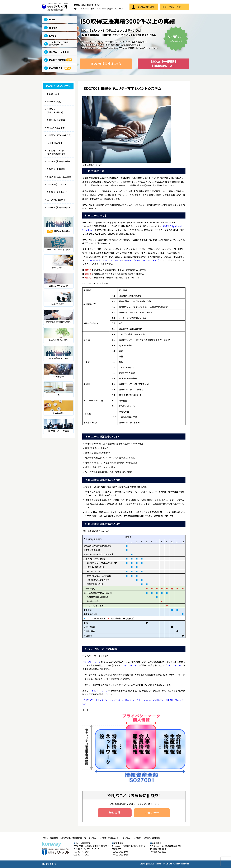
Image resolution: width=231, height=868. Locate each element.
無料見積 (115, 813)
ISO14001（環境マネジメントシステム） (142, 260)
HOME (45, 838)
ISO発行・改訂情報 (152, 838)
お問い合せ (152, 813)
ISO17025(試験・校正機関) (59, 177)
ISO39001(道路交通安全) (58, 207)
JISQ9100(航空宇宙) (56, 128)
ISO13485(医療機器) (56, 120)
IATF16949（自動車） (56, 200)
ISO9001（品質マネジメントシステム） (104, 260)
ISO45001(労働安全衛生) (58, 161)
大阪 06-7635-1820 (81, 9)
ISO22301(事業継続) (56, 169)
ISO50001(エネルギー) (57, 192)
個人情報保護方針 (49, 864)
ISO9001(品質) (53, 94)
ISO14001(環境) (54, 102)
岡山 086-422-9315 (115, 9)
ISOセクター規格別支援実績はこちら (163, 64)
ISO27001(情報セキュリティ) (55, 111)
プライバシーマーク (91, 662)
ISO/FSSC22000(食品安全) (59, 135)
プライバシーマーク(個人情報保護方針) (56, 152)
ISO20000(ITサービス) (57, 184)
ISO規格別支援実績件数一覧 (73, 838)
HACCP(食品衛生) (55, 143)
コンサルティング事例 (132, 838)
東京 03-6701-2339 (98, 9)
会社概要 (54, 838)
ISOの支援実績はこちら (106, 64)
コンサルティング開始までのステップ (104, 838)
